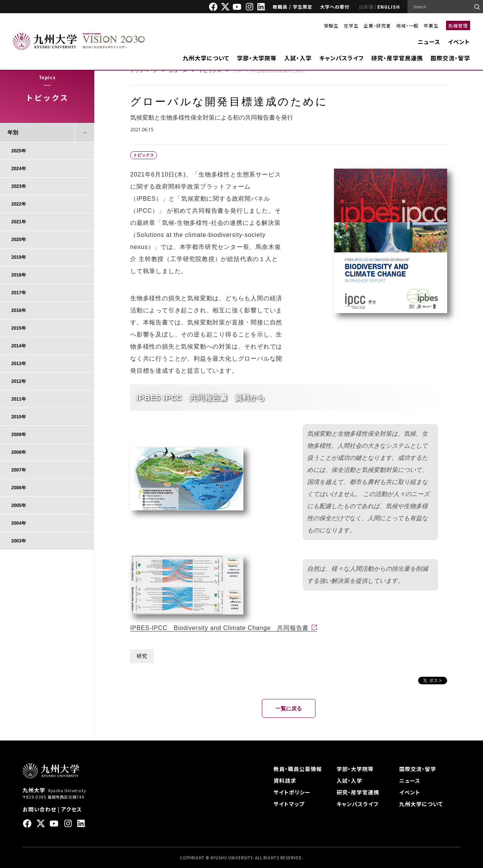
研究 (142, 656)
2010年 (19, 417)
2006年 (19, 488)
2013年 (19, 364)
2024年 (19, 169)
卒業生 (431, 25)
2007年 (19, 470)
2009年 (19, 435)
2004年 (19, 523)
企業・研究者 (377, 25)
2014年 (19, 346)
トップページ (144, 71)
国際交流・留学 (450, 58)
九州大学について (206, 58)
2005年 (19, 505)
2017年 (19, 293)
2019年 (19, 257)
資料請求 (285, 780)
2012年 (19, 381)
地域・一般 (407, 25)
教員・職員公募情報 (298, 769)
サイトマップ (289, 804)
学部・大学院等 (257, 58)
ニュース (429, 42)
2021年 (19, 222)
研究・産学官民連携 (397, 58)
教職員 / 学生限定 (293, 7)
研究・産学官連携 (358, 792)
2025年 (19, 151)
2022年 (19, 204)
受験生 (331, 25)
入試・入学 (298, 58)
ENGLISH (389, 7)
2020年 (19, 240)
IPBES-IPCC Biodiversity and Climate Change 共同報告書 (219, 628)
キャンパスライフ (341, 58)
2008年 (19, 452)
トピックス (210, 71)
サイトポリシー (292, 792)
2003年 (19, 541)
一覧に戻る (289, 708)
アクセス (72, 809)
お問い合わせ (39, 809)
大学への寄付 (335, 7)
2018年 (19, 275)
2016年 (19, 310)
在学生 (351, 25)
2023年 (19, 186)
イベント (459, 42)
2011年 (19, 399)
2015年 (19, 328)
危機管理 (458, 25)
